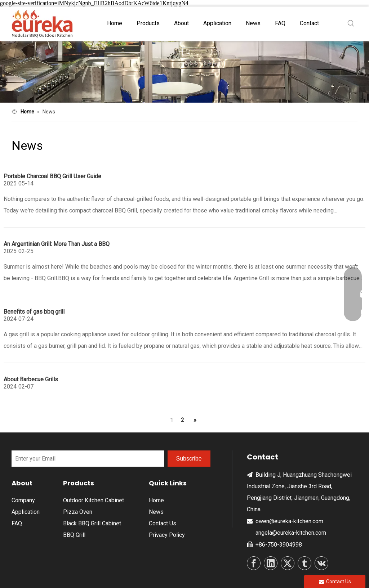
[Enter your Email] (88, 459)
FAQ (17, 523)
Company (23, 500)
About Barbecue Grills (31, 379)
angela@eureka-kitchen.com (291, 533)
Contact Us (163, 523)
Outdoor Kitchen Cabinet (94, 500)
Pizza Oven (78, 512)
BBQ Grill (74, 535)
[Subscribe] (189, 459)
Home (156, 500)
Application (26, 512)
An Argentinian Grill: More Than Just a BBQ (57, 244)
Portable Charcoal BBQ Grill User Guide (52, 176)
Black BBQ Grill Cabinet (92, 523)
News (156, 512)
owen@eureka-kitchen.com (289, 521)
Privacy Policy (167, 535)
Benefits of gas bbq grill (34, 312)
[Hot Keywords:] (351, 23)
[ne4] (184, 72)
